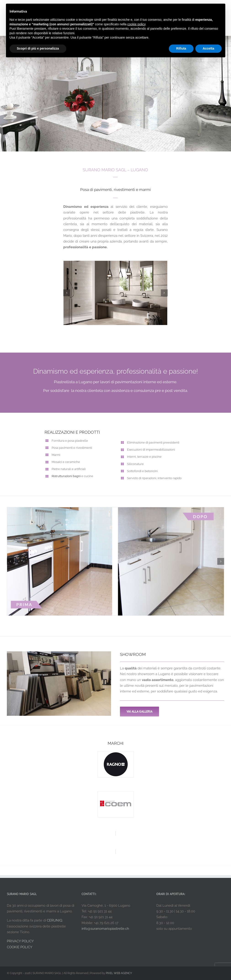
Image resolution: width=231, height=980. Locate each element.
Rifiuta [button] (181, 48)
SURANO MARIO (99, 170)
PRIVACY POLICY (20, 941)
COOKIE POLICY (20, 947)
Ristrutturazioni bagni (66, 476)
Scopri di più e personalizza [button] (38, 48)
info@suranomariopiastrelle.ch (105, 929)
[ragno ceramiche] (116, 753)
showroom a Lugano (154, 674)
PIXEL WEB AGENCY (119, 973)
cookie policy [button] (136, 24)
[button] (67, 293)
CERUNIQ (54, 920)
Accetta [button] (208, 48)
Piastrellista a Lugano (73, 382)
